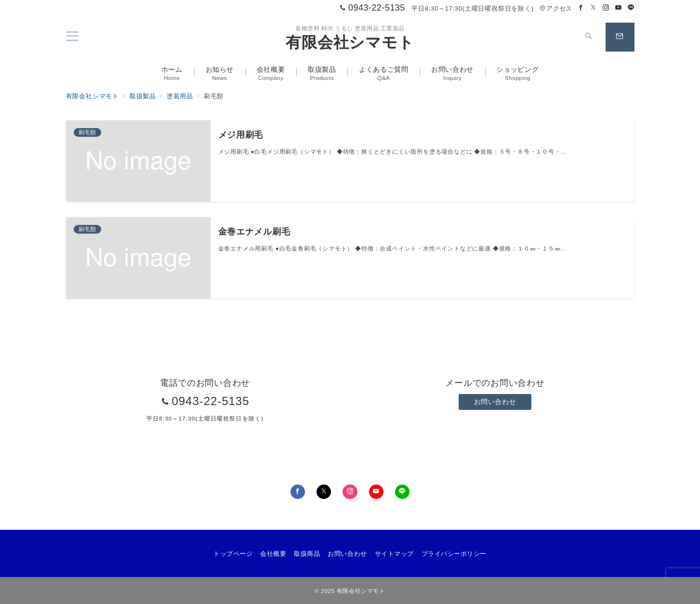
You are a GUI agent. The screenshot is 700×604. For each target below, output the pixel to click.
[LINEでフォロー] (631, 8)
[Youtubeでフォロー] (619, 8)
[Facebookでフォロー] (581, 8)
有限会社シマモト (350, 42)
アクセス (556, 8)
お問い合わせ (495, 402)
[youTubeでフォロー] (376, 492)
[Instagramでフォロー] (606, 8)
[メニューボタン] (72, 37)
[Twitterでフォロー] (594, 8)
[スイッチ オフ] (589, 37)
